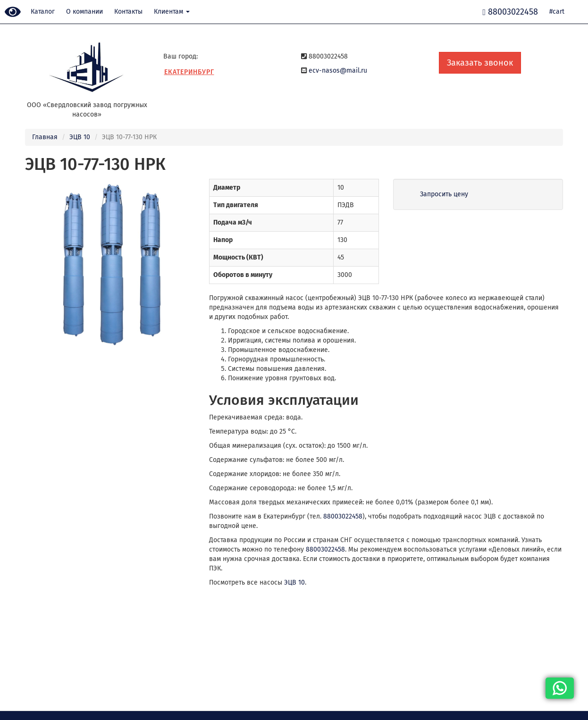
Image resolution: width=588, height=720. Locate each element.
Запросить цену (444, 194)
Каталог (43, 12)
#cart (557, 12)
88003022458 (343, 516)
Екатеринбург (189, 72)
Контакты (128, 12)
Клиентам (172, 12)
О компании (84, 12)
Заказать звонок (480, 63)
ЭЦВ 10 (80, 137)
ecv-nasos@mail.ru (338, 71)
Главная (45, 137)
